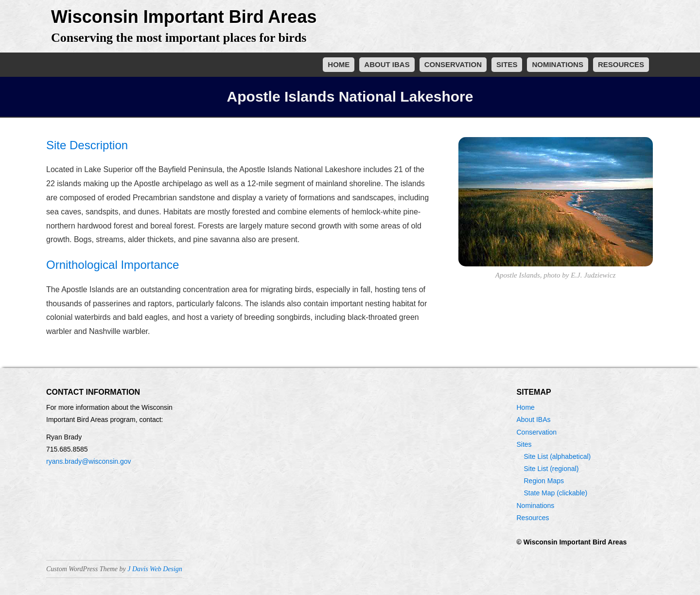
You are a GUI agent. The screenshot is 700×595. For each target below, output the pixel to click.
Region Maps (544, 481)
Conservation (453, 64)
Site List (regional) (551, 469)
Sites (507, 64)
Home (339, 64)
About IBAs (387, 64)
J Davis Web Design (155, 569)
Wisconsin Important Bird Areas (184, 17)
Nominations (558, 64)
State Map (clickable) (556, 493)
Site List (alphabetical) (558, 456)
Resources (621, 64)
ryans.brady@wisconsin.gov (89, 461)
